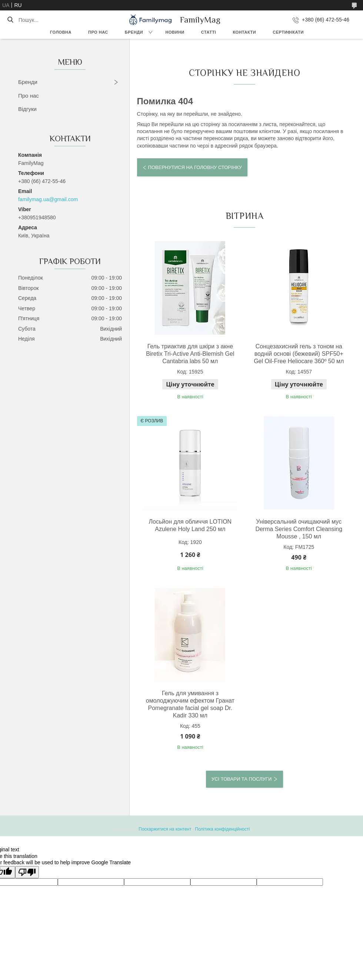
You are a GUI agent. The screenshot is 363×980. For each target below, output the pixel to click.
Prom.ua (216, 822)
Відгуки (27, 109)
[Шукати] (10, 20)
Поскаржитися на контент (165, 829)
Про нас (98, 32)
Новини (175, 32)
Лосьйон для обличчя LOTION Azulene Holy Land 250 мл (190, 525)
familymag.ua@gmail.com (48, 199)
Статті (209, 32)
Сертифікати (288, 32)
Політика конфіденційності (223, 829)
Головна (61, 32)
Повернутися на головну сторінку (195, 167)
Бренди (134, 32)
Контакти (244, 32)
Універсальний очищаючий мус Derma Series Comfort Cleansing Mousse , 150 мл (299, 529)
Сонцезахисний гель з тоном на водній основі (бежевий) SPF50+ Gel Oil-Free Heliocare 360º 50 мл (299, 354)
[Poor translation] (27, 872)
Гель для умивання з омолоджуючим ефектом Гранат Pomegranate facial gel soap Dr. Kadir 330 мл (190, 704)
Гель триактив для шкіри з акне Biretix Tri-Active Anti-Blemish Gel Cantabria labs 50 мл (190, 354)
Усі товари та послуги (242, 779)
